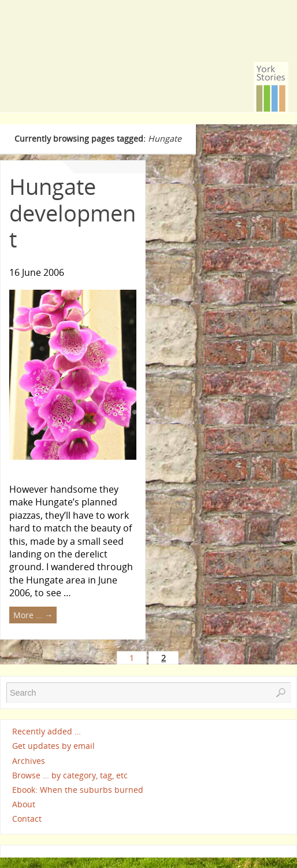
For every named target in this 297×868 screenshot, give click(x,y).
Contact (27, 819)
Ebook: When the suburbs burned (78, 790)
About (24, 804)
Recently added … (47, 731)
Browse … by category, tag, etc (70, 775)
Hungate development (73, 213)
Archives (29, 761)
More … (33, 615)
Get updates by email (53, 746)
